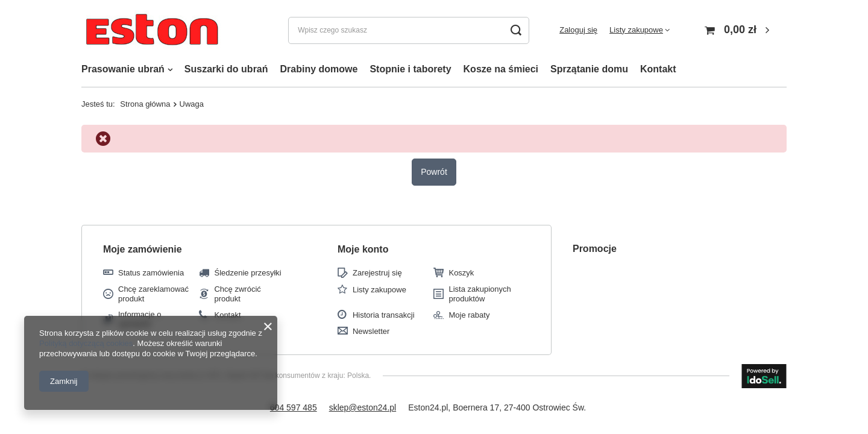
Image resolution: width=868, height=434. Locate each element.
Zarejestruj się (377, 273)
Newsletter (371, 331)
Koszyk (461, 273)
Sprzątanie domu (589, 69)
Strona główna (145, 104)
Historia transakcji (384, 315)
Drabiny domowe (319, 69)
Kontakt (658, 69)
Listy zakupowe (636, 30)
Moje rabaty (469, 315)
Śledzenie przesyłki (247, 273)
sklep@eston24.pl (363, 407)
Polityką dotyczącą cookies (86, 343)
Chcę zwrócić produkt (237, 294)
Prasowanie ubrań (123, 69)
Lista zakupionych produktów (480, 294)
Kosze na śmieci (501, 69)
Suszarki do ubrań (226, 69)
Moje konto (363, 249)
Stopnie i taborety (410, 69)
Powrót (434, 172)
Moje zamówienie (143, 249)
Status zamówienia (151, 273)
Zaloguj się (578, 30)
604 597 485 (294, 407)
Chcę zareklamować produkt (153, 294)
